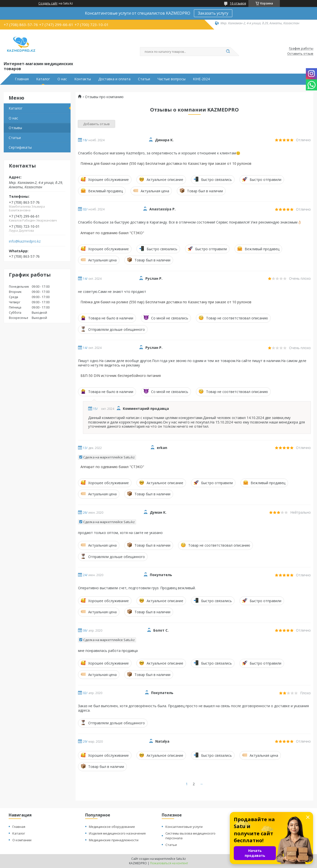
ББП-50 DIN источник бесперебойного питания (121, 376)
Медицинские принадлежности (114, 840)
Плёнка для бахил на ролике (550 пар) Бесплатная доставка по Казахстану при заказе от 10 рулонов (166, 164)
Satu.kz (181, 859)
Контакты (83, 79)
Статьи (144, 79)
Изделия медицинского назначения (117, 833)
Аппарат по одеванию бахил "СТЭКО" (112, 233)
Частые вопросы (172, 79)
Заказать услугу (213, 13)
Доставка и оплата (114, 79)
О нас (62, 79)
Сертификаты (20, 147)
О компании (22, 840)
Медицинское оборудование (112, 827)
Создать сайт (48, 3)
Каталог (43, 79)
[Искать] (228, 52)
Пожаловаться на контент (169, 863)
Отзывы (15, 128)
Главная (22, 79)
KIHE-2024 (201, 79)
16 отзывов (238, 3)
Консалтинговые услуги (184, 827)
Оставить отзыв (300, 54)
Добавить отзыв (96, 124)
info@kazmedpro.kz (25, 241)
